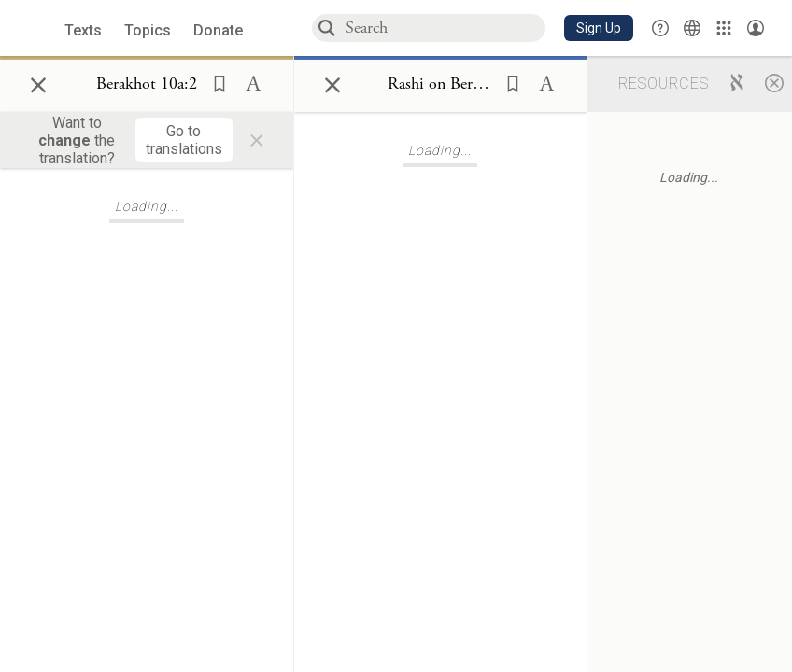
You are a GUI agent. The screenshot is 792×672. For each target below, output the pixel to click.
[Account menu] (756, 28)
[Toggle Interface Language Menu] (692, 28)
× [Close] (38, 82)
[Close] (774, 82)
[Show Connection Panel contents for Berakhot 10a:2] (147, 85)
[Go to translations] (184, 140)
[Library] (724, 28)
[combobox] (445, 28)
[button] (599, 28)
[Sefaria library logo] (37, 28)
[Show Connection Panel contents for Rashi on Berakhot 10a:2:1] (440, 85)
